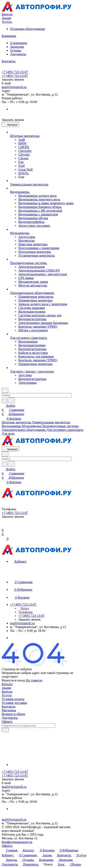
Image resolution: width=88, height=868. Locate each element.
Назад (24, 608)
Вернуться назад (13, 680)
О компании (19, 43)
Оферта (7, 721)
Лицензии (17, 47)
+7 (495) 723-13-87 (15, 72)
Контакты (9, 706)
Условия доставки (14, 703)
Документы (18, 54)
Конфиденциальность (17, 842)
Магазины (9, 710)
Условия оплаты (13, 699)
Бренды (7, 692)
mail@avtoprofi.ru (14, 87)
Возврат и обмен (13, 714)
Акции (6, 688)
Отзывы (16, 50)
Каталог (7, 684)
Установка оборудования (27, 29)
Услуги (7, 695)
